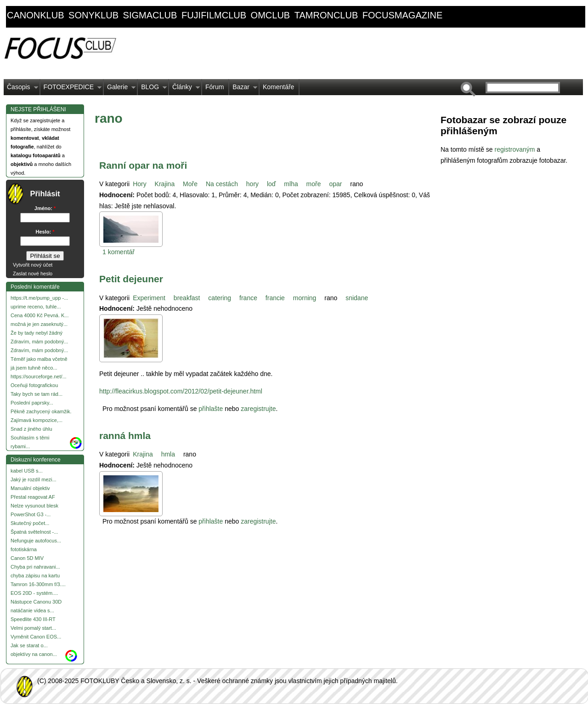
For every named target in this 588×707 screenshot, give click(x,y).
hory (252, 184)
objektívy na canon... (34, 654)
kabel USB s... (27, 471)
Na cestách (222, 184)
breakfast (187, 298)
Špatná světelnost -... (34, 532)
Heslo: (45, 232)
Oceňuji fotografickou (34, 385)
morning (305, 298)
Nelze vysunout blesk (34, 506)
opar (335, 184)
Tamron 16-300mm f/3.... (38, 584)
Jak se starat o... (29, 645)
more (76, 441)
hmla (168, 454)
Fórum (215, 87)
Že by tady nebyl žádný (37, 333)
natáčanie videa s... (32, 610)
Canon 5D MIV (27, 558)
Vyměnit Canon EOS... (36, 637)
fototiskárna (24, 549)
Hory (140, 184)
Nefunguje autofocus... (36, 541)
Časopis (21, 89)
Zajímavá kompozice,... (37, 420)
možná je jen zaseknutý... (39, 324)
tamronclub (326, 15)
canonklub (35, 15)
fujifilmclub (214, 15)
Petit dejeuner (131, 279)
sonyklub (93, 15)
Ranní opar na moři (143, 165)
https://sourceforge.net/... (39, 376)
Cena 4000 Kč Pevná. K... (40, 315)
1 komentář (119, 252)
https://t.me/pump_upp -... (39, 298)
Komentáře (278, 87)
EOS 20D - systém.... (34, 593)
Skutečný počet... (30, 523)
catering (220, 298)
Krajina (165, 184)
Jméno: (45, 208)
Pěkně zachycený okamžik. (41, 411)
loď (271, 184)
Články (184, 89)
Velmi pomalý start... (33, 628)
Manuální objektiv (30, 488)
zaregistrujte (258, 409)
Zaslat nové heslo (33, 274)
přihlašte (211, 409)
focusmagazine (402, 15)
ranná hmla (125, 436)
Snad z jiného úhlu (31, 429)
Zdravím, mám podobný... (39, 342)
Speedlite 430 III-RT (33, 619)
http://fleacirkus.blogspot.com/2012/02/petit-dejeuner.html (181, 391)
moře (314, 184)
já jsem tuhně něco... (34, 368)
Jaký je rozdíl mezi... (34, 479)
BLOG (152, 89)
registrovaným (515, 149)
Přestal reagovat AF (33, 497)
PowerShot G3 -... (31, 514)
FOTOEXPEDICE (71, 89)
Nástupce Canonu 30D (36, 602)
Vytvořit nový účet (33, 265)
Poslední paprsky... (32, 403)
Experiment (149, 298)
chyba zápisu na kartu (35, 576)
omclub (271, 15)
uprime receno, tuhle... (36, 307)
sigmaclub (150, 15)
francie (275, 298)
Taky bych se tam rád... (37, 394)
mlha (291, 184)
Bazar (243, 89)
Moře (190, 184)
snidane (357, 298)
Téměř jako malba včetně (39, 359)
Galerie (120, 89)
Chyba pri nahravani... (35, 567)
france (248, 298)
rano (356, 184)
